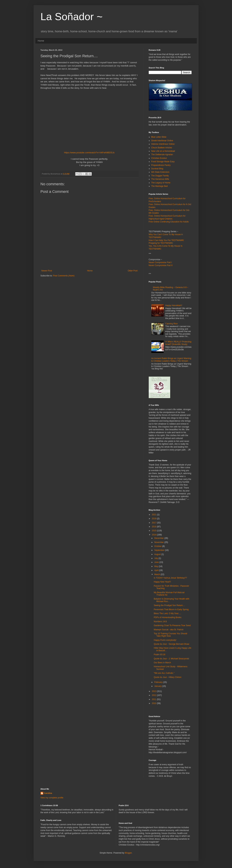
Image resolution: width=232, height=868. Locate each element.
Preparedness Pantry (161, 165)
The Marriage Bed (160, 186)
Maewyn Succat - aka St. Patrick (169, 630)
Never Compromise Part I (160, 262)
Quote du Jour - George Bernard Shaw (171, 644)
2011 (154, 699)
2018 (154, 519)
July (156, 558)
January (158, 686)
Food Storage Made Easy (163, 162)
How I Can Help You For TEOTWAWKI (166, 240)
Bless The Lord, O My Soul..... (167, 613)
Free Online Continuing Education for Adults (169, 222)
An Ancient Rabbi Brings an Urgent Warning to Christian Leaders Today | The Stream (171, 360)
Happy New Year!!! (162, 582)
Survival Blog (157, 169)
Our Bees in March (162, 663)
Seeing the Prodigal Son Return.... (169, 605)
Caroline (48, 793)
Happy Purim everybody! (165, 640)
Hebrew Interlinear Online (163, 144)
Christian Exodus (159, 158)
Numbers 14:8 (160, 622)
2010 (154, 703)
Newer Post (47, 271)
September (160, 550)
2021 (154, 515)
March (157, 574)
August (158, 554)
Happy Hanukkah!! (174, 305)
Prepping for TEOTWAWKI (161, 243)
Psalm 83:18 (159, 655)
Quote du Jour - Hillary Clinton (168, 677)
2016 (154, 527)
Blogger (128, 853)
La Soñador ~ (72, 17)
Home (41, 41)
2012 (154, 695)
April (157, 570)
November (159, 542)
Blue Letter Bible (159, 137)
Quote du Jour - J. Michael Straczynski (171, 659)
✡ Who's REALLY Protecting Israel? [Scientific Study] (178, 343)
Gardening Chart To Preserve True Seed (172, 625)
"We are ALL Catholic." (164, 673)
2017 (154, 523)
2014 (154, 535)
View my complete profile (52, 798)
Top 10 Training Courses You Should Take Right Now (170, 635)
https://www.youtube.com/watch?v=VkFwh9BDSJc (89, 153)
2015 (154, 531)
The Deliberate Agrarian (162, 155)
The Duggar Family (160, 176)
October (158, 546)
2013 (154, 691)
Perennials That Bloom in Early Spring (171, 609)
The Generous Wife (160, 179)
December (159, 538)
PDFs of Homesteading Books (168, 617)
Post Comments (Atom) (64, 276)
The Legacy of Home (161, 183)
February (159, 682)
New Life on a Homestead (163, 151)
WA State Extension (160, 172)
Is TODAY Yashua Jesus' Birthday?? (170, 578)
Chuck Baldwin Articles (162, 148)
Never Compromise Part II (161, 265)
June (157, 562)
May (156, 566)
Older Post (133, 271)
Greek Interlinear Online (162, 141)
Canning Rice (171, 324)
